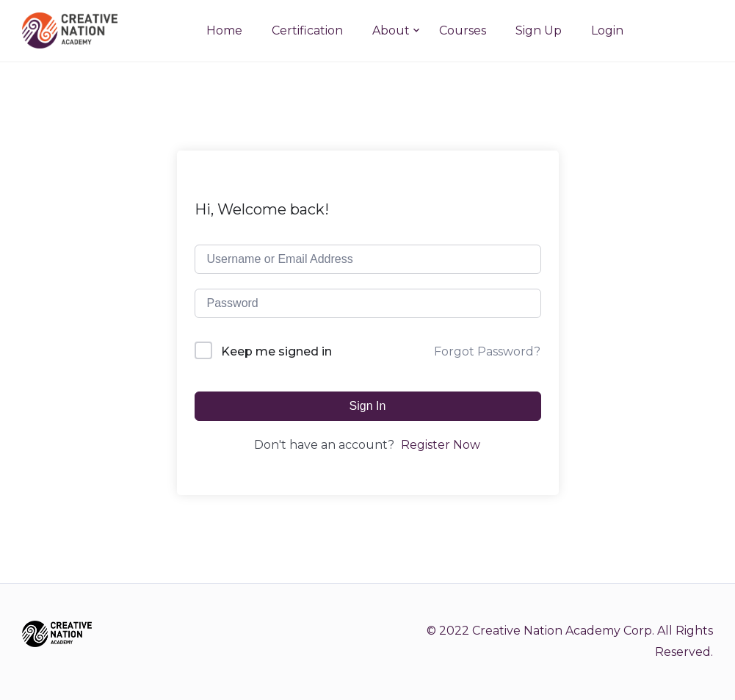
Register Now (441, 445)
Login (607, 30)
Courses (463, 30)
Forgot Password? (487, 351)
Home (224, 30)
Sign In (368, 406)
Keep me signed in (276, 351)
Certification (307, 30)
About (391, 30)
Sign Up (539, 30)
